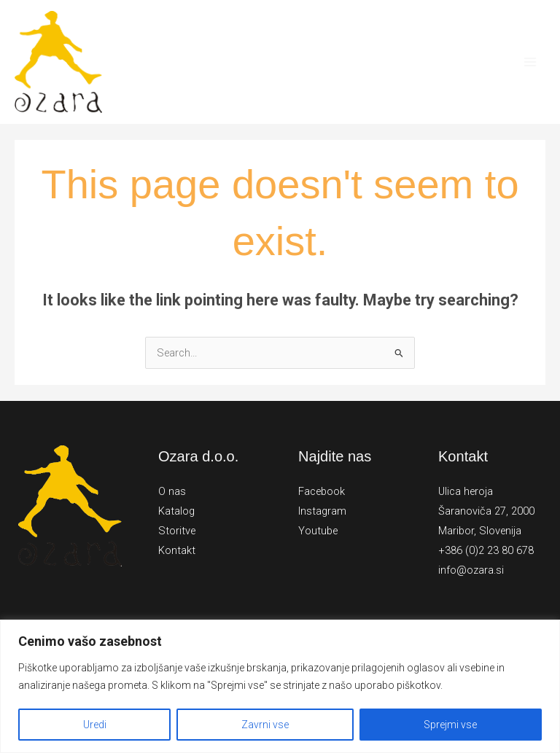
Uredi (95, 725)
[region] (280, 686)
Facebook (322, 491)
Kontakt (177, 550)
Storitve (177, 531)
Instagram (322, 511)
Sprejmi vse (450, 725)
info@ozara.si (471, 570)
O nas (172, 491)
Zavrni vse (265, 725)
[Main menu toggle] (530, 62)
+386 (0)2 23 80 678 (486, 550)
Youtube (318, 531)
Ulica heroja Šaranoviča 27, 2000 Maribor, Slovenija (486, 511)
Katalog (176, 511)
